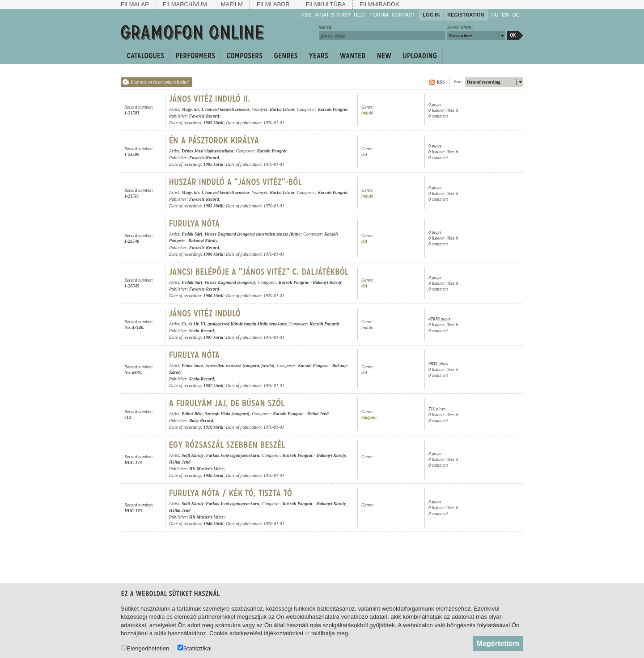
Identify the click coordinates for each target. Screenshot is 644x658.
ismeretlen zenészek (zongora (232, 365)
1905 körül (214, 123)
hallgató (369, 417)
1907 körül (214, 337)
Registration (466, 15)
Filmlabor (273, 4)
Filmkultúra (326, 4)
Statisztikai (195, 648)
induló (367, 113)
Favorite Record (204, 116)
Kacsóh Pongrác (333, 109)
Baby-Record (201, 420)
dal (364, 154)
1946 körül (214, 475)
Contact (403, 15)
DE (516, 15)
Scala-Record (202, 331)
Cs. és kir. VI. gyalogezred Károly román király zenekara (234, 324)
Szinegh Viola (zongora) (227, 414)
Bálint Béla (192, 414)
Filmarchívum (185, 4)
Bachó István (282, 109)
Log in (431, 15)
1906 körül (214, 254)
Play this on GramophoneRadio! (160, 82)
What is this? (333, 15)
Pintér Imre (192, 365)
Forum (379, 15)
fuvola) (268, 365)
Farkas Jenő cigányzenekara (232, 455)
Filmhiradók (379, 4)
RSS (306, 15)
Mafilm (232, 4)
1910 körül (214, 427)
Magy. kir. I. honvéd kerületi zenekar (216, 109)
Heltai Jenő (318, 414)
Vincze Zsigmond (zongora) (230, 282)
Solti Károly (193, 455)
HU (495, 15)
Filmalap (135, 4)
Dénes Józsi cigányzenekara (208, 151)
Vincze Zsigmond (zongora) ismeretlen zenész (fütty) (252, 234)
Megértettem (498, 643)
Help (360, 15)
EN (505, 15)
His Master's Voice (206, 469)
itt (307, 633)
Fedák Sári (192, 234)
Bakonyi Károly (203, 241)
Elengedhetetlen (145, 648)
